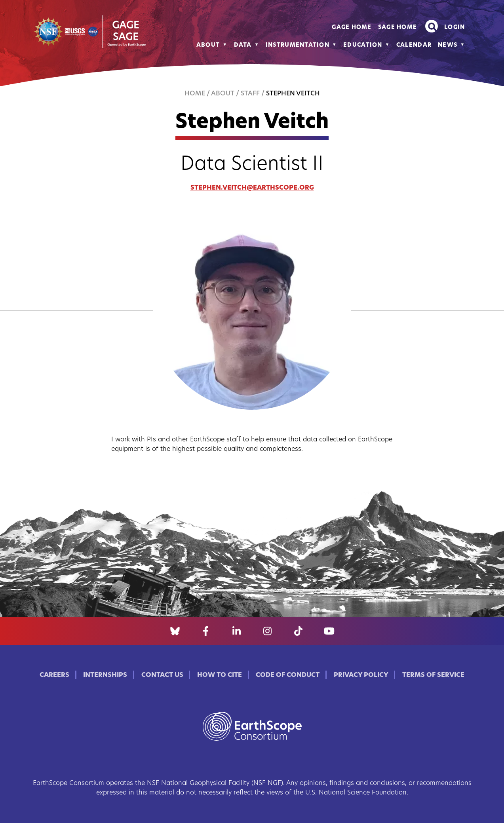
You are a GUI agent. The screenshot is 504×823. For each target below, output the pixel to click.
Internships (105, 675)
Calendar (414, 45)
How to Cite (220, 675)
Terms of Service (433, 675)
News (448, 45)
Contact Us (162, 675)
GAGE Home (352, 28)
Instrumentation (298, 45)
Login (455, 28)
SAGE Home (398, 28)
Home (195, 94)
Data (243, 45)
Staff (250, 94)
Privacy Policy (361, 675)
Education (363, 45)
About (208, 45)
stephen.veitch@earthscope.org (252, 188)
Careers (54, 675)
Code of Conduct (288, 675)
